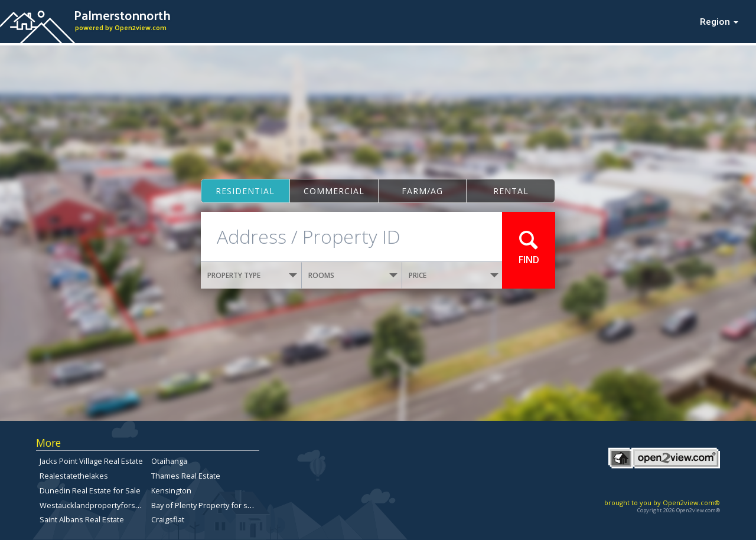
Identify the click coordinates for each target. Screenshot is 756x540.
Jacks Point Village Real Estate (91, 461)
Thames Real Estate (186, 476)
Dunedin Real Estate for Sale (90, 490)
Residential (245, 191)
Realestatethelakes (74, 476)
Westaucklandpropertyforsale (93, 505)
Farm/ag (422, 191)
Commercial (334, 191)
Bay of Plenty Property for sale (205, 505)
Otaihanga (169, 461)
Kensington (171, 490)
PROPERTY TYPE (252, 275)
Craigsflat (168, 519)
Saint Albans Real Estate (82, 519)
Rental (511, 191)
